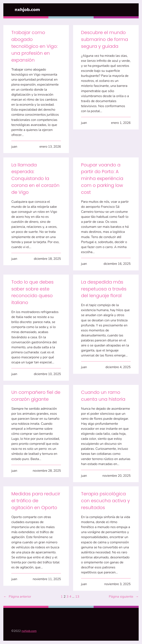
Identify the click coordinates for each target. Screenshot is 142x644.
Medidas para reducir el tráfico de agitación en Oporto (36, 501)
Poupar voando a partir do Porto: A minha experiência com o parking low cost (102, 179)
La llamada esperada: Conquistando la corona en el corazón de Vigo (35, 179)
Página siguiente (124, 597)
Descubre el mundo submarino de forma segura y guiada (105, 39)
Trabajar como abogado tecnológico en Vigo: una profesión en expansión (34, 46)
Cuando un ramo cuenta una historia (103, 396)
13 (77, 597)
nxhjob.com (27, 10)
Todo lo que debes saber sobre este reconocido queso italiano (32, 292)
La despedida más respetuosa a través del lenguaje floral (104, 289)
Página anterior (17, 597)
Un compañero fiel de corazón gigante (36, 396)
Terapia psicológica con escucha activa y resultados (105, 501)
